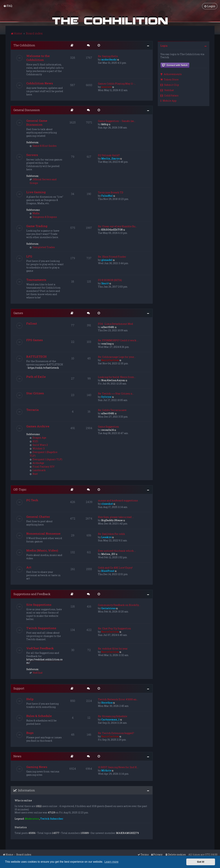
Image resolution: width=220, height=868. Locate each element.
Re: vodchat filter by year (113, 649)
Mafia (35, 213)
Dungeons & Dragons (43, 217)
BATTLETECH (36, 357)
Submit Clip (170, 85)
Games (18, 313)
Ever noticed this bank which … (117, 551)
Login (164, 46)
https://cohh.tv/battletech (43, 368)
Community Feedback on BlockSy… (119, 605)
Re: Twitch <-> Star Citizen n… (116, 394)
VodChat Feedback (40, 648)
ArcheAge (37, 463)
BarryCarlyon (110, 360)
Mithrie (106, 770)
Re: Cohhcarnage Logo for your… (117, 357)
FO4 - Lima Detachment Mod (115, 324)
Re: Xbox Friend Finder (112, 257)
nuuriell (106, 87)
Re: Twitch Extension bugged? (116, 733)
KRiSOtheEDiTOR (112, 230)
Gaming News (37, 767)
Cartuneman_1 (110, 719)
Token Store (169, 79)
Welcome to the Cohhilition (38, 58)
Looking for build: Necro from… (117, 377)
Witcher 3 (37, 448)
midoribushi (109, 59)
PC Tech (32, 500)
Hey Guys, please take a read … (116, 517)
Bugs (30, 733)
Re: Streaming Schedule (113, 716)
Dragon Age (38, 438)
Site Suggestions (39, 605)
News (17, 756)
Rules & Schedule (39, 716)
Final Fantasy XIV (42, 467)
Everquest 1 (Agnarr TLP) (46, 459)
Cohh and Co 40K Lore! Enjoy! (115, 568)
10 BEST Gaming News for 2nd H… (118, 767)
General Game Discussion (37, 123)
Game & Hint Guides (43, 146)
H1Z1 (34, 441)
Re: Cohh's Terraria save (112, 410)
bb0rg (105, 124)
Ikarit (105, 283)
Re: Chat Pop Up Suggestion (114, 628)
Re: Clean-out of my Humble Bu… (117, 226)
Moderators (32, 819)
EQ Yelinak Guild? (109, 155)
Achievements (171, 74)
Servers (32, 155)
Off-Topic (20, 489)
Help (30, 699)
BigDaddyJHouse (112, 520)
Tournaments (36, 280)
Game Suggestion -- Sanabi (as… (117, 121)
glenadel (107, 260)
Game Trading (37, 226)
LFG (29, 256)
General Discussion (27, 110)
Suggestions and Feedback (32, 594)
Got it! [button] (201, 862)
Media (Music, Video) (42, 550)
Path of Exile (36, 377)
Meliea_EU (108, 554)
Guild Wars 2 (39, 445)
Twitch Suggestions (41, 628)
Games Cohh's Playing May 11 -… (117, 84)
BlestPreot (108, 571)
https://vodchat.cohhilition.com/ (44, 661)
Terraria (32, 410)
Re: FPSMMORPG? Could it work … (118, 340)
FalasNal (107, 196)
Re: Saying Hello (108, 56)
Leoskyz (106, 537)
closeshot (107, 504)
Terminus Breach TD (111, 192)
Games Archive (38, 426)
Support (19, 688)
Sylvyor (106, 397)
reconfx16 (108, 430)
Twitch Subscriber (52, 819)
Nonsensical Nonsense (43, 534)
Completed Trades (42, 247)
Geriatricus (108, 608)
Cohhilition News (40, 83)
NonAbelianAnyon (113, 380)
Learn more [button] (111, 862)
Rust (34, 474)
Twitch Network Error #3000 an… (118, 699)
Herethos (107, 703)
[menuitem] (8, 6)
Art (29, 567)
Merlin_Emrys (110, 158)
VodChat (36, 673)
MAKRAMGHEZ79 (127, 833)
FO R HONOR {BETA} (110, 280)
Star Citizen (35, 393)
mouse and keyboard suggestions (118, 500)
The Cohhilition (24, 45)
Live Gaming (36, 192)
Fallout (32, 323)
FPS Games (35, 340)
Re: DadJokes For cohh (111, 534)
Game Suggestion (108, 427)
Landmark (38, 470)
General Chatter (38, 517)
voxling (106, 344)
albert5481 (108, 327)
